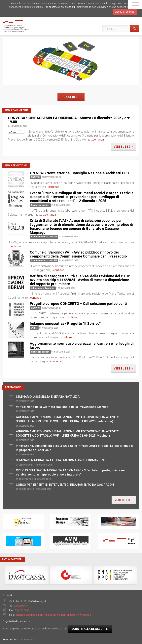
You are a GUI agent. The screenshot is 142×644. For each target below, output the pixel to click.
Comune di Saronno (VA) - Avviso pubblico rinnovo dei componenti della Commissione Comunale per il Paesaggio (78, 254)
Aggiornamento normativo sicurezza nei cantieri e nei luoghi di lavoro (82, 345)
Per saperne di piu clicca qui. (60, 7)
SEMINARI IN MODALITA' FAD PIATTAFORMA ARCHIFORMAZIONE (61, 460)
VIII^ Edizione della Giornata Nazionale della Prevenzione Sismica (62, 407)
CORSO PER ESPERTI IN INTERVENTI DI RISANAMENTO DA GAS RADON (65, 485)
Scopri (71, 97)
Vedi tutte (123, 147)
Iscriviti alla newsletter (90, 629)
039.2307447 (21, 606)
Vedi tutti (124, 500)
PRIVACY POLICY (11, 640)
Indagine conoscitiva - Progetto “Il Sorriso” (65, 323)
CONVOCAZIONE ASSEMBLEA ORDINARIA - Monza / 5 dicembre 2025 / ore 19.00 (69, 120)
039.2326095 (22, 610)
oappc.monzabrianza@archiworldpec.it (71, 615)
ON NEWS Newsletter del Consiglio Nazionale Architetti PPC (79, 173)
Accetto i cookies (125, 12)
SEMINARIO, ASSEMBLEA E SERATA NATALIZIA (48, 397)
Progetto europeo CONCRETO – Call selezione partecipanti (78, 304)
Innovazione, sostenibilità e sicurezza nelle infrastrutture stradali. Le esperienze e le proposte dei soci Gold (74, 448)
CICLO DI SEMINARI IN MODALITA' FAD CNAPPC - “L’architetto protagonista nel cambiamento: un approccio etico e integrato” (71, 472)
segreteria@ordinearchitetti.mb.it (33, 615)
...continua (97, 140)
